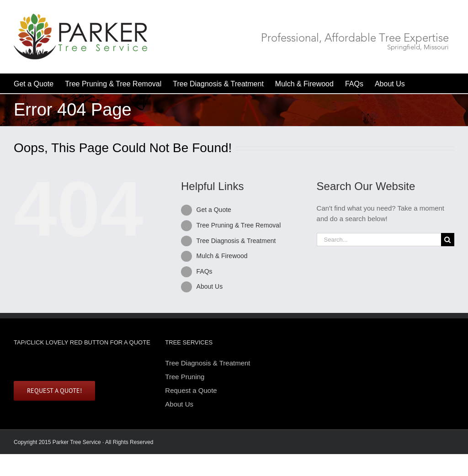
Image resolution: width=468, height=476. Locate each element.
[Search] (448, 240)
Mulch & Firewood (222, 256)
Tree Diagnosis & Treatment (236, 241)
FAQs (205, 271)
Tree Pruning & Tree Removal (239, 225)
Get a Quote (214, 210)
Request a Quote (191, 390)
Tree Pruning (185, 377)
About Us (210, 286)
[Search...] (379, 240)
